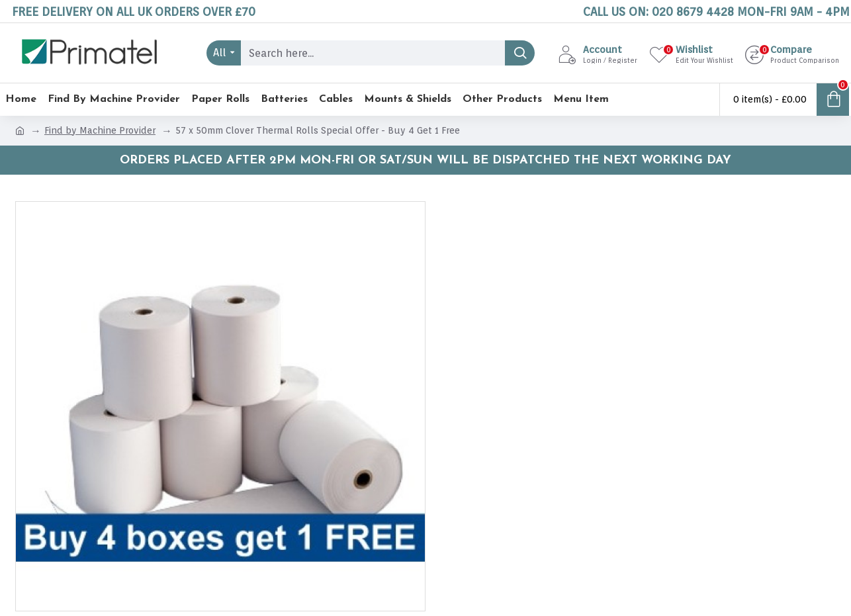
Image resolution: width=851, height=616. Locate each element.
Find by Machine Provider (100, 130)
